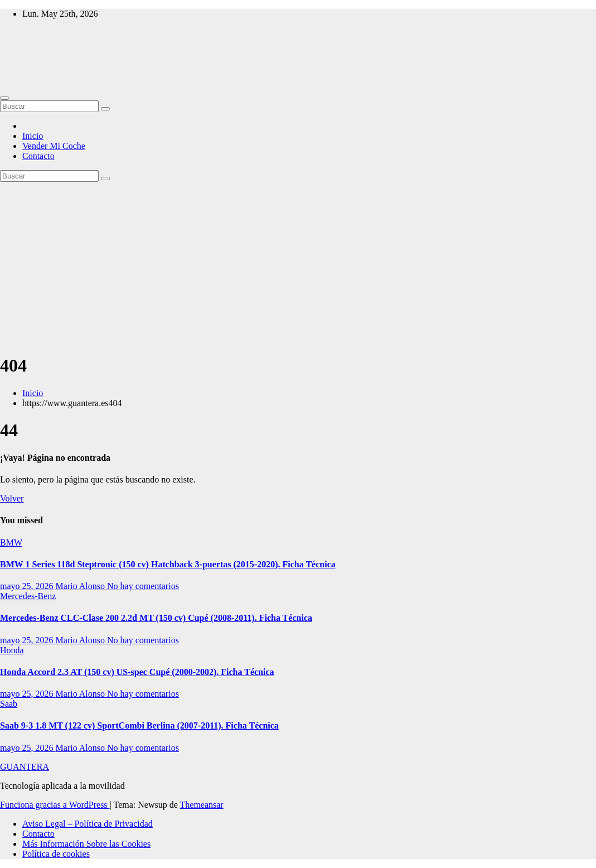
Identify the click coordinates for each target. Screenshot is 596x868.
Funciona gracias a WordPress (55, 805)
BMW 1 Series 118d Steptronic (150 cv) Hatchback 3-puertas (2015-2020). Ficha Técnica (168, 564)
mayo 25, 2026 (28, 586)
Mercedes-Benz (28, 596)
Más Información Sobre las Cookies (86, 844)
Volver (12, 498)
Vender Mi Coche (54, 146)
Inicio (33, 136)
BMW (11, 542)
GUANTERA (25, 767)
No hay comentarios (143, 586)
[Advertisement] (298, 266)
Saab (9, 704)
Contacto (38, 156)
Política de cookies (56, 854)
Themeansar (202, 805)
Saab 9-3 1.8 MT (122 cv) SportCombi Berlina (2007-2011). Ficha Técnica (139, 725)
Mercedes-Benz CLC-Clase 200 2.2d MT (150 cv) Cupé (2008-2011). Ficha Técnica (156, 618)
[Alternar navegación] (4, 98)
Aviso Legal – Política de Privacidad (88, 824)
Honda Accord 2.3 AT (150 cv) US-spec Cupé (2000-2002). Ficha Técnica (137, 672)
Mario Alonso (81, 586)
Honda (12, 650)
